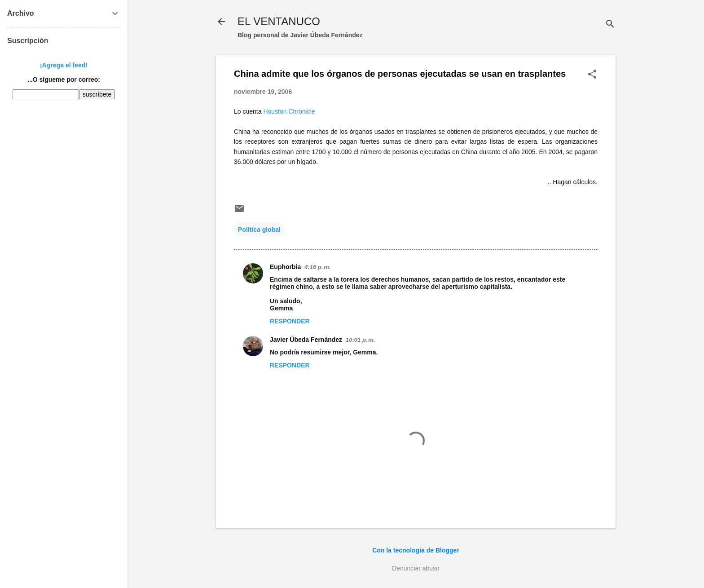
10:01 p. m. (360, 340)
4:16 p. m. (317, 267)
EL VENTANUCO (279, 21)
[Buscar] (610, 24)
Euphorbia (285, 267)
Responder (290, 321)
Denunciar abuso (416, 568)
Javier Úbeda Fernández (306, 340)
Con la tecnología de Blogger (416, 550)
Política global (259, 230)
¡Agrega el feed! (64, 65)
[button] (592, 75)
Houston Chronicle (289, 111)
